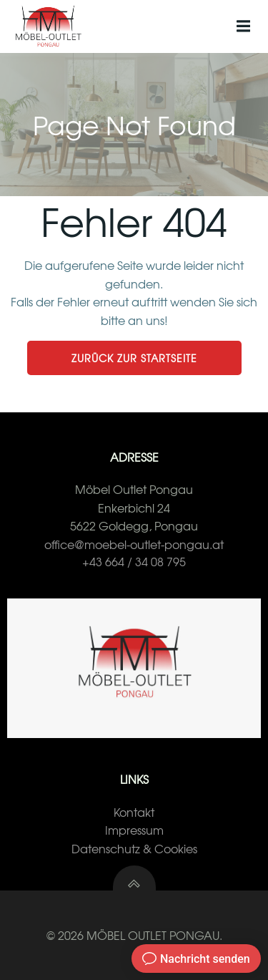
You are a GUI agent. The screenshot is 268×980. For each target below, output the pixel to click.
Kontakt (134, 812)
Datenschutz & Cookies (134, 848)
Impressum (134, 830)
